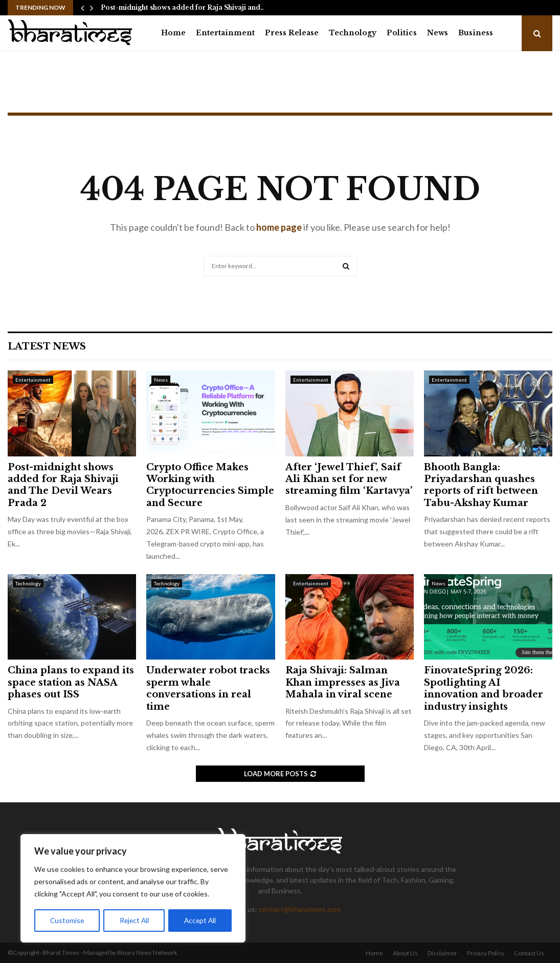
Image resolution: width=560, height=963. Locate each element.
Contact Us (529, 953)
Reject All (134, 920)
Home (173, 33)
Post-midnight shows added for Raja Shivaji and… (183, 7)
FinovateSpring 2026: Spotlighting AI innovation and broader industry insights (484, 688)
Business (476, 33)
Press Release (292, 33)
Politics (402, 33)
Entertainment (225, 33)
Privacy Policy (486, 953)
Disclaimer (442, 953)
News (438, 33)
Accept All (200, 920)
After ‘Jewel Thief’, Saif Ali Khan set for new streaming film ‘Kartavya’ (349, 479)
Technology (353, 33)
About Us (405, 953)
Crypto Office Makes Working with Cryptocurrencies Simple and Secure (210, 485)
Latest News (47, 346)
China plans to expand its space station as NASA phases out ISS (71, 682)
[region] (133, 889)
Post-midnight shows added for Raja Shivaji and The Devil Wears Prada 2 (63, 485)
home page (279, 227)
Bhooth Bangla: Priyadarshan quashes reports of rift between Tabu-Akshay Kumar (481, 485)
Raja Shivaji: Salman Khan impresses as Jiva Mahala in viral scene (343, 682)
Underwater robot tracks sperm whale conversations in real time (208, 688)
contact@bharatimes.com (300, 909)
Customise (67, 920)
